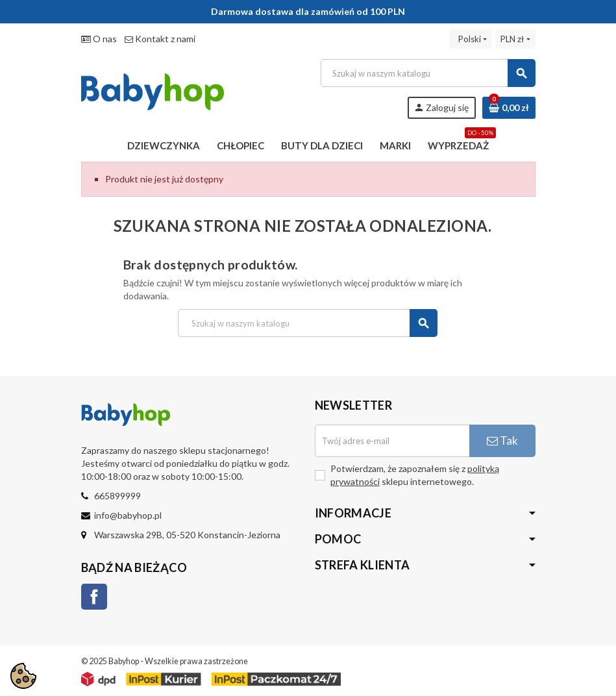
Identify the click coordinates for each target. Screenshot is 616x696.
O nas (99, 39)
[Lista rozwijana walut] (515, 39)
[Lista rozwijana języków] (471, 39)
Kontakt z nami (160, 39)
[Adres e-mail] (392, 441)
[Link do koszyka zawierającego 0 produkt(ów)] (509, 108)
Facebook (94, 597)
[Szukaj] (427, 73)
